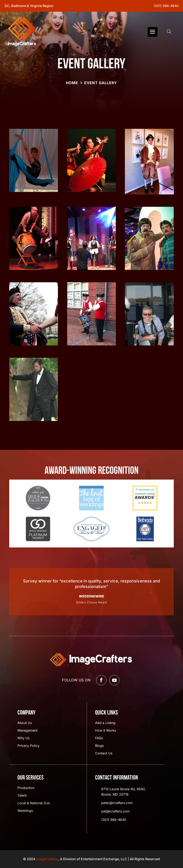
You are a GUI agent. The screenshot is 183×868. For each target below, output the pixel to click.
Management (27, 731)
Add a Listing (105, 723)
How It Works (106, 731)
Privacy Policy (28, 746)
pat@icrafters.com (115, 811)
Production (26, 788)
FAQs (99, 738)
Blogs (99, 746)
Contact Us (104, 754)
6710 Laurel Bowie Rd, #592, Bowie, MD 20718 (124, 792)
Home (72, 83)
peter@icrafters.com (117, 803)
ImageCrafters (47, 859)
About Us (25, 723)
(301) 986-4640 (166, 6)
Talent (22, 796)
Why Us (24, 738)
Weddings (25, 811)
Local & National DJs (34, 803)
